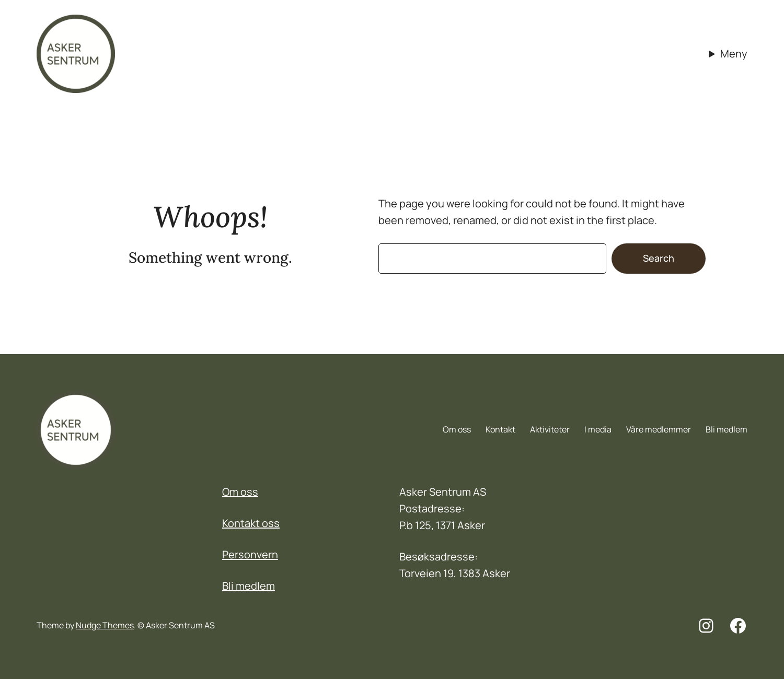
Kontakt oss (251, 523)
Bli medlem (249, 586)
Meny (734, 54)
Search (659, 258)
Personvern (250, 554)
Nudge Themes (105, 625)
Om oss (240, 492)
